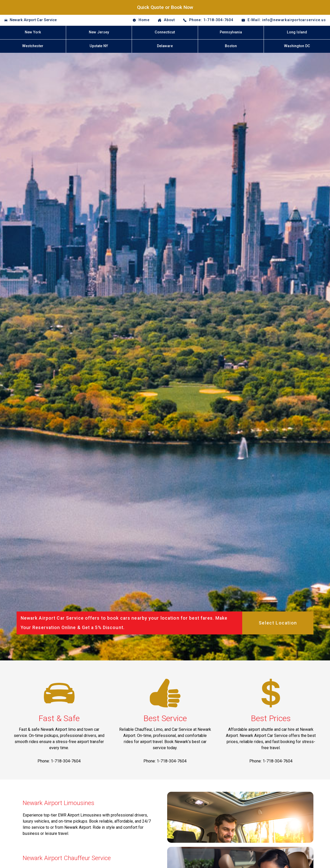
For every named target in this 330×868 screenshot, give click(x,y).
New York (33, 32)
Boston (231, 46)
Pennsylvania (231, 32)
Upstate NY (99, 46)
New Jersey (99, 32)
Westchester (33, 46)
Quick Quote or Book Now (165, 7)
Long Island (297, 32)
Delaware (165, 46)
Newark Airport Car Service (33, 20)
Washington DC (297, 46)
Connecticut (165, 32)
